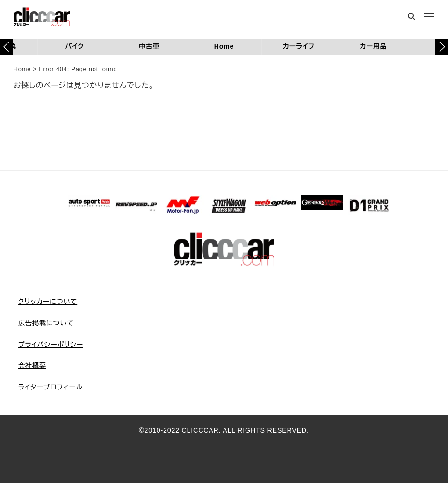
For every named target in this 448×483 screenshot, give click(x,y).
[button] (442, 47)
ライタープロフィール (51, 387)
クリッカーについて (48, 302)
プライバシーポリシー (51, 345)
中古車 (149, 46)
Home (224, 46)
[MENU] (429, 18)
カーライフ (298, 46)
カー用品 (373, 46)
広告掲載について (46, 323)
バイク (75, 46)
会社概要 (32, 366)
